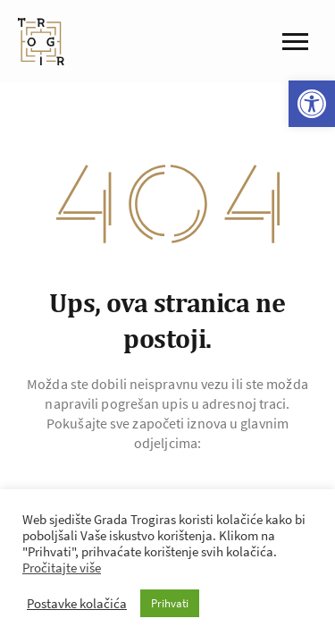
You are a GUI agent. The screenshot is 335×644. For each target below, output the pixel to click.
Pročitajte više (62, 568)
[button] (312, 104)
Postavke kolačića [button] (77, 604)
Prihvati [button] (170, 603)
